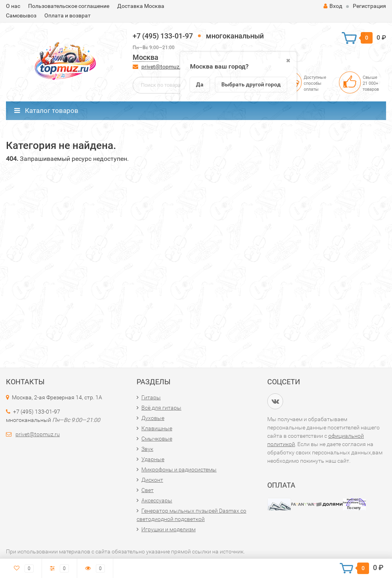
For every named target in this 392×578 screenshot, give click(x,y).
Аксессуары (157, 500)
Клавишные (157, 428)
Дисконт (152, 480)
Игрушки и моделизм (168, 529)
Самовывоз (21, 15)
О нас (13, 6)
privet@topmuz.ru (164, 67)
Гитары (151, 397)
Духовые (153, 418)
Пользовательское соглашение (69, 6)
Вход (333, 6)
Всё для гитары (161, 408)
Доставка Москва (141, 6)
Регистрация (369, 6)
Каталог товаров (46, 111)
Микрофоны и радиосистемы (179, 469)
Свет (147, 490)
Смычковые (157, 439)
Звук (147, 449)
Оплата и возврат (68, 15)
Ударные (153, 459)
